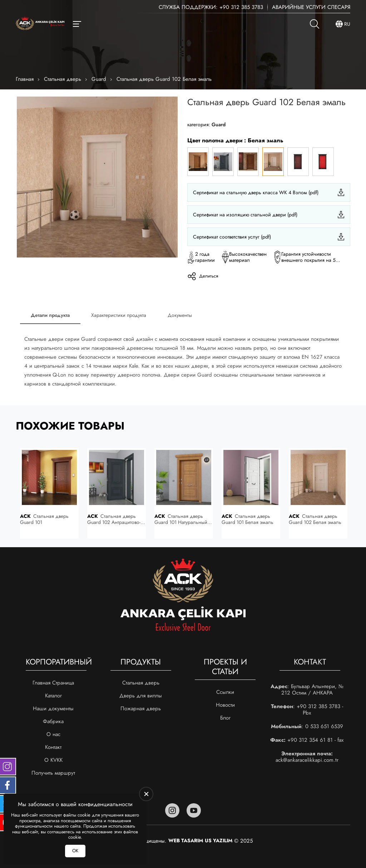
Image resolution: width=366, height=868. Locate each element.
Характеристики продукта (119, 315)
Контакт (53, 747)
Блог (225, 718)
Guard (99, 79)
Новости (225, 705)
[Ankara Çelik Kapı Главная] (40, 24)
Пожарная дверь (141, 708)
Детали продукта (50, 315)
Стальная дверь (63, 79)
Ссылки (225, 692)
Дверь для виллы (141, 696)
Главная (25, 79)
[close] (146, 794)
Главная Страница (53, 683)
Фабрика (53, 721)
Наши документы (53, 708)
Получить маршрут (53, 773)
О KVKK (53, 760)
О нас (53, 734)
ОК (75, 851)
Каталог (53, 696)
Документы (180, 315)
